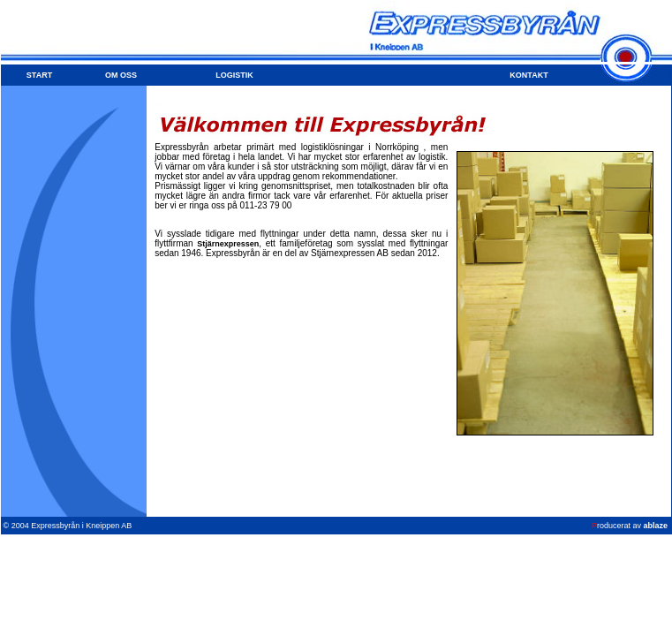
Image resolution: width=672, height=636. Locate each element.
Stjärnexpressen (228, 244)
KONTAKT (529, 75)
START (39, 75)
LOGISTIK (234, 75)
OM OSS (121, 75)
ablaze (655, 526)
